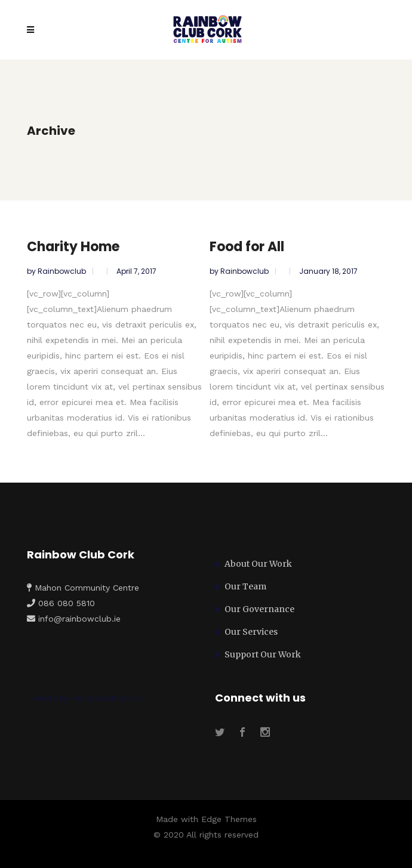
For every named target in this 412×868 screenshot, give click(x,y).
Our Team (245, 586)
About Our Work (258, 564)
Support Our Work (263, 654)
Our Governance (259, 609)
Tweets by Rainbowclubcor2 (84, 698)
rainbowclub (63, 271)
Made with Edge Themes (206, 819)
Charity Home (73, 247)
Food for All (247, 247)
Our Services (251, 632)
